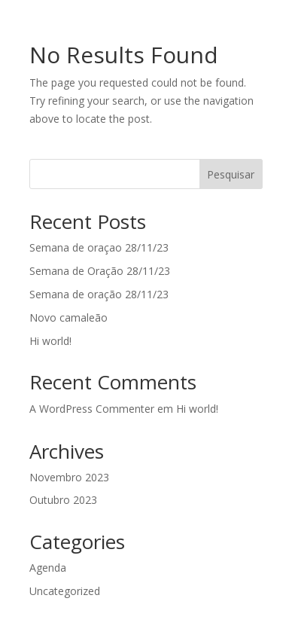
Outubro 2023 (63, 500)
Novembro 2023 (69, 477)
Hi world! (50, 341)
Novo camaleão (68, 317)
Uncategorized (65, 591)
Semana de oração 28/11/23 (99, 294)
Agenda (48, 568)
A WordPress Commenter (92, 409)
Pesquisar (231, 174)
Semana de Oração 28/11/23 (100, 271)
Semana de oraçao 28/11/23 (99, 247)
